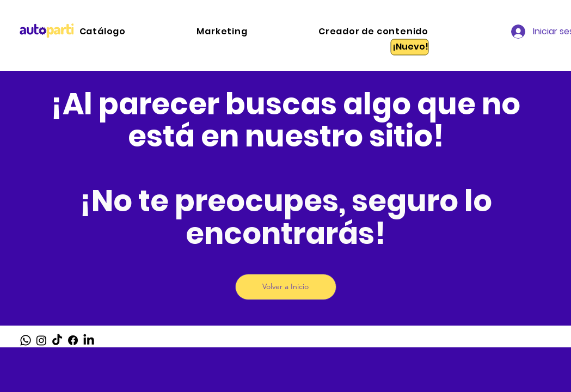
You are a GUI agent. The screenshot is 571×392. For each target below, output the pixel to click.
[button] (257, 31)
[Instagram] (41, 340)
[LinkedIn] (89, 340)
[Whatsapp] (26, 340)
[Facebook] (73, 340)
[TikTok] (57, 340)
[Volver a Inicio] (286, 287)
